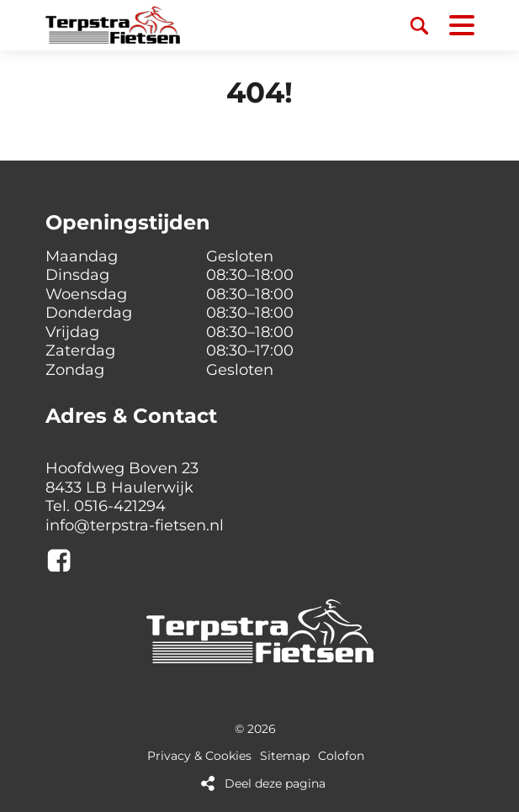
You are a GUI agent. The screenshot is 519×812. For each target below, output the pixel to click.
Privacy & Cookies (199, 756)
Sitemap (285, 756)
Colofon (341, 756)
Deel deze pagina (275, 784)
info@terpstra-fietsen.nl (135, 525)
